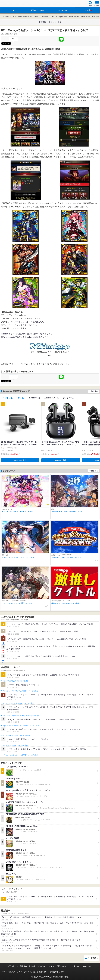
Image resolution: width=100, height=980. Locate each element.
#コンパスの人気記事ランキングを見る (15, 681)
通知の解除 (62, 966)
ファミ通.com (74, 966)
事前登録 (42, 22)
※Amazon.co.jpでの (10, 337)
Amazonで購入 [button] (20, 460)
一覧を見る (94, 391)
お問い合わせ (13, 966)
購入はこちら (44, 337)
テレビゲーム (68, 398)
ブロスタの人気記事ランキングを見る (15, 745)
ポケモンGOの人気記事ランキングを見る (16, 735)
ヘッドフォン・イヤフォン (14, 398)
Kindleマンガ (35, 398)
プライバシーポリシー (47, 966)
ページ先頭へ (93, 958)
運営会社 (32, 966)
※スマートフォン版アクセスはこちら (27, 322)
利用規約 (23, 966)
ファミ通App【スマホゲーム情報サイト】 (17, 17)
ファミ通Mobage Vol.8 (29, 337)
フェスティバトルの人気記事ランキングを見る (18, 703)
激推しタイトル (55, 22)
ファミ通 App (10, 4)
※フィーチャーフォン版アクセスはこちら (20, 325)
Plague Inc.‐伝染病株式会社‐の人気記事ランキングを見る (21, 726)
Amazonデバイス (52, 398)
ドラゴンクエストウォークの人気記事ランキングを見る (21, 716)
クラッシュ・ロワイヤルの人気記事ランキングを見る (20, 691)
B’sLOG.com (86, 966)
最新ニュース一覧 (42, 17)
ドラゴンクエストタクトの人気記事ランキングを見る (20, 755)
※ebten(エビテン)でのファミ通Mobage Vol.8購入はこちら (27, 334)
